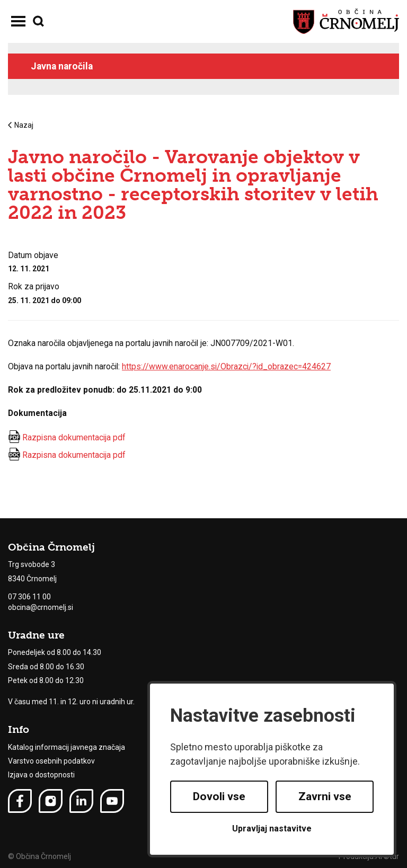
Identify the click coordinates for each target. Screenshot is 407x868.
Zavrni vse (325, 796)
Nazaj (21, 125)
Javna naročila (62, 66)
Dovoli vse (219, 796)
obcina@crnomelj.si (41, 607)
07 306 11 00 (29, 597)
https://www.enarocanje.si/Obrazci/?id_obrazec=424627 (226, 366)
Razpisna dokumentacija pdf (74, 437)
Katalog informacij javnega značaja (67, 747)
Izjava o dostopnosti (41, 775)
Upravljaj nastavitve (272, 829)
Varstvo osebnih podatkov (51, 761)
